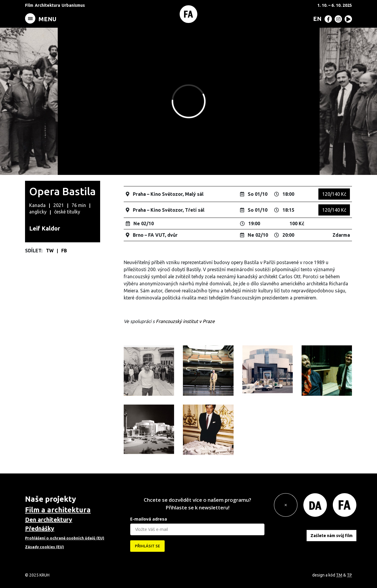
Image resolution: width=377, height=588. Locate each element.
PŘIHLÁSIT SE (147, 546)
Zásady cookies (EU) (44, 547)
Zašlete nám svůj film (331, 536)
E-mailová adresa (149, 519)
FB (64, 251)
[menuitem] (316, 19)
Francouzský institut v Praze (185, 321)
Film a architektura (58, 510)
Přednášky (40, 528)
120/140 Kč (334, 194)
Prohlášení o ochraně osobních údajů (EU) (65, 538)
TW (50, 251)
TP (349, 575)
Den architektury (49, 520)
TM (339, 575)
